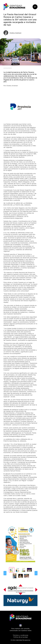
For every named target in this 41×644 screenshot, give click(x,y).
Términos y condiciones (20, 635)
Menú (35, 7)
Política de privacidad (21, 637)
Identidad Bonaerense (14, 7)
